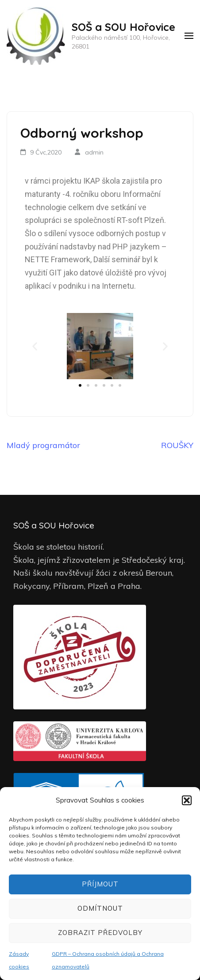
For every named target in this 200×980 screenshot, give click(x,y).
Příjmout (100, 884)
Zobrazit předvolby (100, 933)
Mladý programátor (43, 445)
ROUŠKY (177, 445)
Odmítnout (100, 908)
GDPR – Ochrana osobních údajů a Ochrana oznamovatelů (108, 960)
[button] (187, 800)
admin (94, 152)
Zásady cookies (19, 960)
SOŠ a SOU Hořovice (123, 27)
